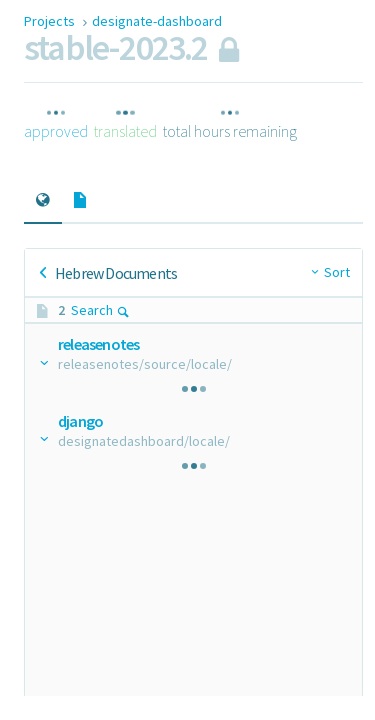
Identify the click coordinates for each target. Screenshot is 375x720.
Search (100, 310)
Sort (337, 272)
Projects (51, 21)
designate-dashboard (157, 21)
